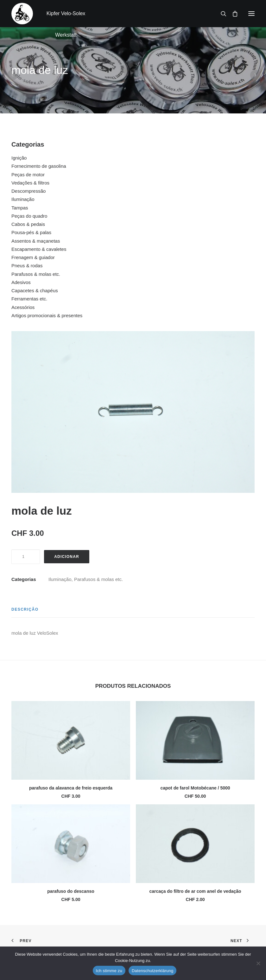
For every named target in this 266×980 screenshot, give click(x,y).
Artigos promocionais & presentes (47, 315)
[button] (251, 14)
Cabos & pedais (28, 224)
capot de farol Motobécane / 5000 (195, 788)
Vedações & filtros (30, 183)
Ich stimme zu (109, 971)
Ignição (19, 158)
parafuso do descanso (71, 891)
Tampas (20, 208)
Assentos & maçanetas (36, 241)
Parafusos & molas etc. (36, 274)
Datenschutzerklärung (152, 971)
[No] (258, 963)
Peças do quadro (29, 216)
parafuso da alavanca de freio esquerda (71, 788)
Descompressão (28, 191)
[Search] (221, 14)
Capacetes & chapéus (35, 290)
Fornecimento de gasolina (39, 166)
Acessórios (23, 307)
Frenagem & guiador (33, 257)
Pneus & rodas (27, 266)
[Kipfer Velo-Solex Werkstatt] (22, 14)
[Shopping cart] (232, 14)
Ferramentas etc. (29, 299)
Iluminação (23, 199)
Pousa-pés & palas (31, 232)
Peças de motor (28, 175)
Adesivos (21, 282)
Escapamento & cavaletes (39, 249)
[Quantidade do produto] (26, 557)
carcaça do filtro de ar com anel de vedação (195, 891)
